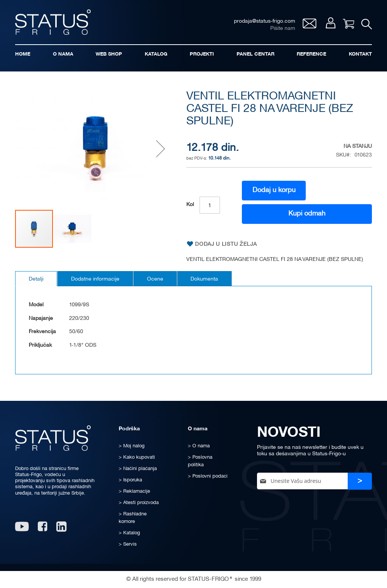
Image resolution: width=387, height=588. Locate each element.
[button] (161, 149)
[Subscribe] (360, 481)
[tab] (36, 279)
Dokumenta (205, 279)
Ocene (155, 279)
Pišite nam (282, 29)
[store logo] (53, 22)
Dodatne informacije (95, 279)
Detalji (36, 279)
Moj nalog (330, 23)
